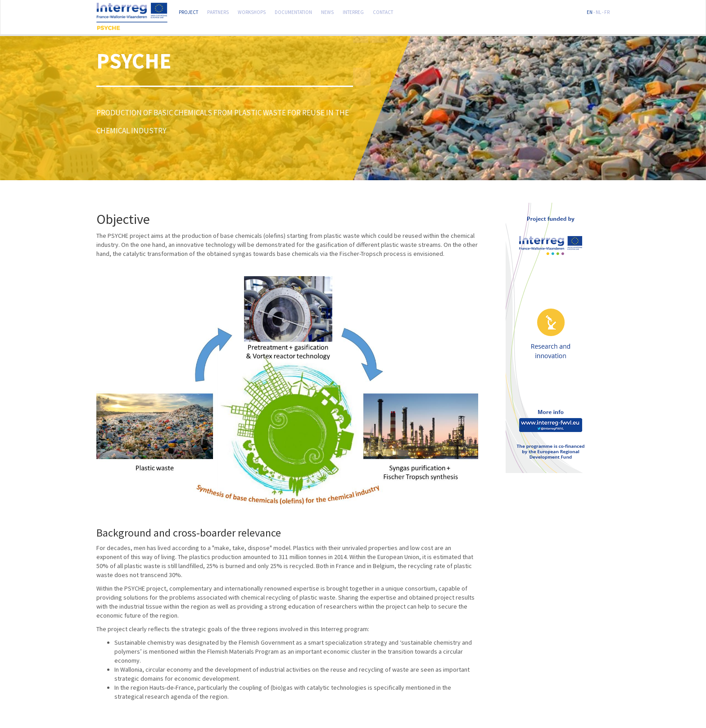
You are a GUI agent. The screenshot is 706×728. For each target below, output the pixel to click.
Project (188, 11)
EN (590, 11)
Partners (218, 11)
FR (607, 11)
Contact (383, 11)
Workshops (252, 11)
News (327, 11)
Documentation (293, 11)
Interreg (353, 11)
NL (598, 11)
